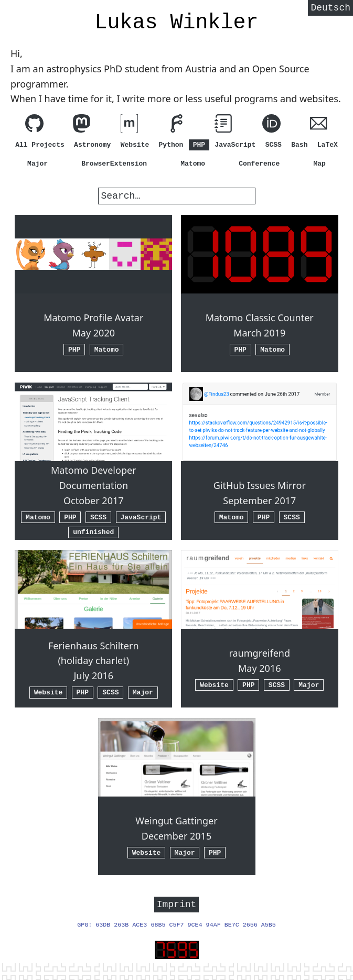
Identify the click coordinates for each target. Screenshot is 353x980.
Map (320, 164)
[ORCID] (271, 126)
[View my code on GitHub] (34, 126)
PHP (199, 145)
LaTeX (328, 145)
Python (171, 145)
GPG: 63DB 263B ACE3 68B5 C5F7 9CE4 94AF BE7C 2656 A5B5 (176, 927)
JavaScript (235, 145)
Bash (299, 145)
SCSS (274, 145)
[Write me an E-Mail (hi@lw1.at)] (319, 126)
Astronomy (92, 145)
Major (38, 164)
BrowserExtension (114, 164)
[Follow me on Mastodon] (82, 126)
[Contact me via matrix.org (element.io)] (129, 126)
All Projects (40, 145)
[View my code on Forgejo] (176, 126)
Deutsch (330, 9)
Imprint (177, 905)
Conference (259, 164)
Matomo (193, 164)
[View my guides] (224, 126)
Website (135, 145)
